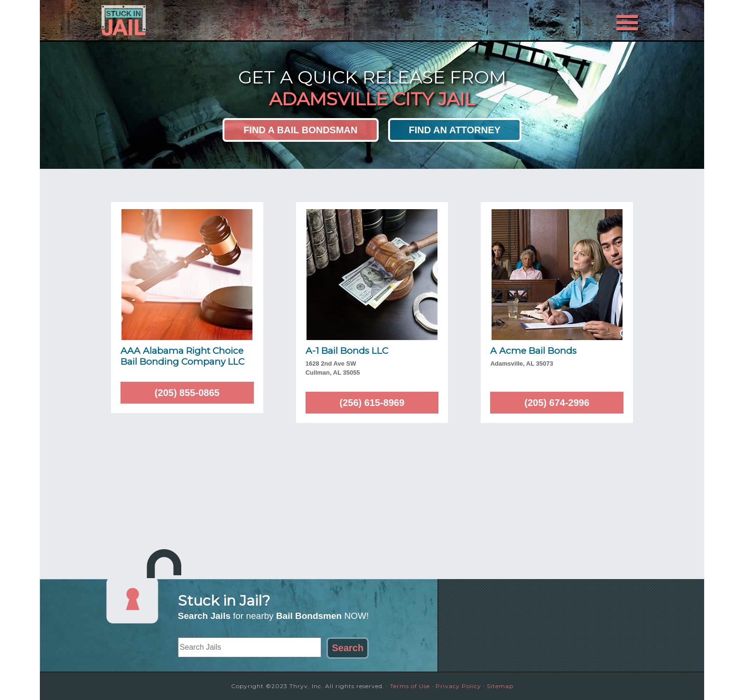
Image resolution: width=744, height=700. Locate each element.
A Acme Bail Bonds (533, 351)
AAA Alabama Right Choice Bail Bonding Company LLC (182, 356)
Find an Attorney (455, 130)
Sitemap (500, 686)
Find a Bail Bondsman (300, 130)
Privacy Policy (458, 686)
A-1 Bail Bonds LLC (347, 351)
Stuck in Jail (187, 20)
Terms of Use (410, 686)
